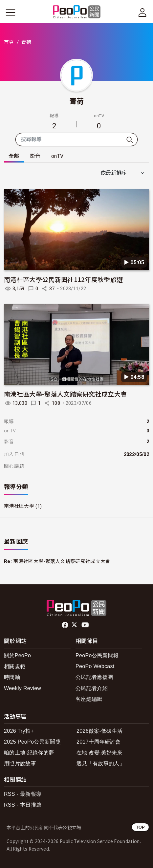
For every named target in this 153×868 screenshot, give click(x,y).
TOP (140, 827)
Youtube (86, 625)
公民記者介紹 (92, 688)
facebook (66, 625)
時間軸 (12, 677)
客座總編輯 (89, 699)
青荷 (77, 101)
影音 (35, 156)
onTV (57, 156)
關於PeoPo (17, 655)
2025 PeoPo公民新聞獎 (32, 742)
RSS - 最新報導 (23, 794)
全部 (14, 156)
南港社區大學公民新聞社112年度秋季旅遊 (63, 279)
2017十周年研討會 (99, 742)
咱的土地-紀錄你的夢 (29, 753)
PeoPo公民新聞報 (97, 655)
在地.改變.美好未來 (99, 753)
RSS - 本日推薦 (23, 805)
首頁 (9, 42)
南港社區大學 (19, 506)
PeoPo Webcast (95, 666)
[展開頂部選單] (142, 12)
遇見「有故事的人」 (101, 763)
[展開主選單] (11, 12)
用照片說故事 (20, 763)
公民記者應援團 (94, 677)
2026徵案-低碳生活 (99, 731)
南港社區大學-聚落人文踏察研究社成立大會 (65, 394)
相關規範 (15, 666)
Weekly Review (22, 688)
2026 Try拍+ (19, 731)
